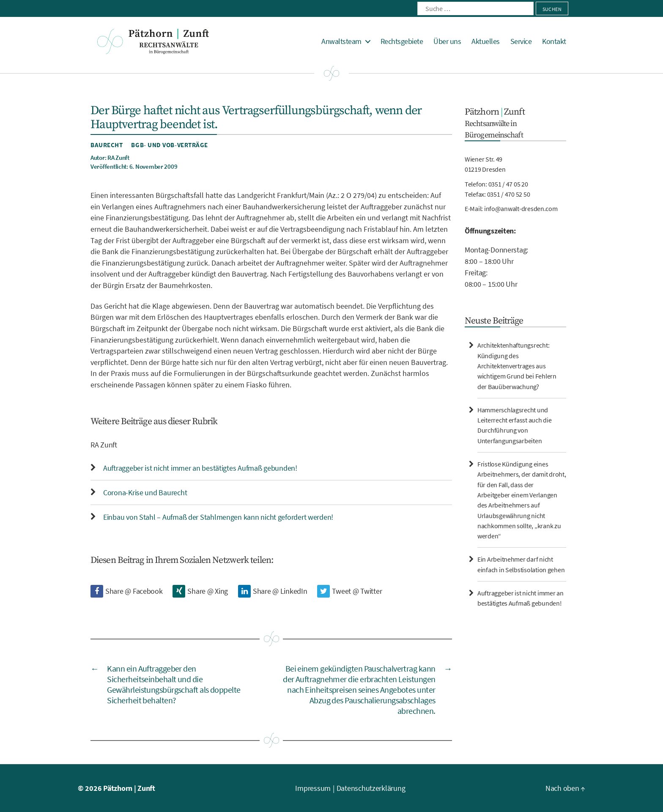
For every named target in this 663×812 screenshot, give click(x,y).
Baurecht (107, 145)
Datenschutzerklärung (371, 788)
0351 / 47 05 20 (508, 184)
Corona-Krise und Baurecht (145, 492)
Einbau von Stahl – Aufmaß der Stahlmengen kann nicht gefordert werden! (218, 517)
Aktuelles (486, 41)
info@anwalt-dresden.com (521, 208)
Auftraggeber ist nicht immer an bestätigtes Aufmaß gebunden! (200, 468)
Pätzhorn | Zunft (129, 788)
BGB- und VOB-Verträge (170, 145)
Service (521, 41)
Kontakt (554, 41)
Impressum (313, 788)
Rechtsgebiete (402, 41)
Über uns (447, 41)
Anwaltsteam (341, 41)
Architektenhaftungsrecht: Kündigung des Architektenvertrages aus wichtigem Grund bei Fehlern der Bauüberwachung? (517, 366)
